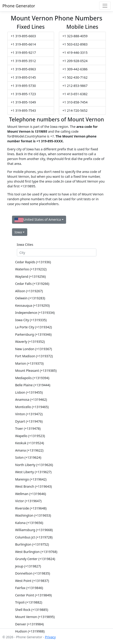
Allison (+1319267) (29, 291)
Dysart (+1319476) (29, 421)
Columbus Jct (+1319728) (34, 537)
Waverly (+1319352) (30, 342)
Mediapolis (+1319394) (32, 378)
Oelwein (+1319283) (30, 298)
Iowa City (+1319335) (31, 320)
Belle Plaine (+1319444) (33, 385)
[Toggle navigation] (105, 6)
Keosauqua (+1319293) (32, 305)
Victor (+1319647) (28, 501)
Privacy (50, 637)
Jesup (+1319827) (28, 566)
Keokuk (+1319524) (30, 443)
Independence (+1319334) (35, 313)
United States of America (38, 220)
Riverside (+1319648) (31, 508)
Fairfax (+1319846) (29, 588)
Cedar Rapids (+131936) (33, 262)
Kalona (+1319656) (29, 523)
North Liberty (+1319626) (34, 465)
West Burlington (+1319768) (36, 552)
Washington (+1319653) (33, 515)
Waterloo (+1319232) (31, 269)
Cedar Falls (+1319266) (32, 284)
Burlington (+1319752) (32, 544)
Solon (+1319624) (28, 457)
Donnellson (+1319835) (33, 573)
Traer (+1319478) (28, 428)
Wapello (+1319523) (30, 436)
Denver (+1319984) (30, 624)
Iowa (18, 232)
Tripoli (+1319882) (29, 602)
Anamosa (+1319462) (31, 399)
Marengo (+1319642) (31, 479)
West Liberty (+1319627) (34, 472)
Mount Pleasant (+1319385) (36, 371)
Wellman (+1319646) (31, 494)
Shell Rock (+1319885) (32, 610)
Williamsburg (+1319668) (34, 530)
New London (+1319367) (34, 349)
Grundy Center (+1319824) (35, 559)
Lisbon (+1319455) (29, 392)
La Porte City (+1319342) (34, 327)
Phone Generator (19, 6)
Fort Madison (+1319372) (34, 356)
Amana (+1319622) (29, 450)
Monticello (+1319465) (32, 407)
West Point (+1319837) (32, 581)
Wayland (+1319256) (31, 276)
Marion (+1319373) (29, 363)
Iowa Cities (25, 245)
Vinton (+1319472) (29, 414)
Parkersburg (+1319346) (34, 334)
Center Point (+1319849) (34, 595)
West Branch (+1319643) (34, 486)
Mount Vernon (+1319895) (35, 617)
